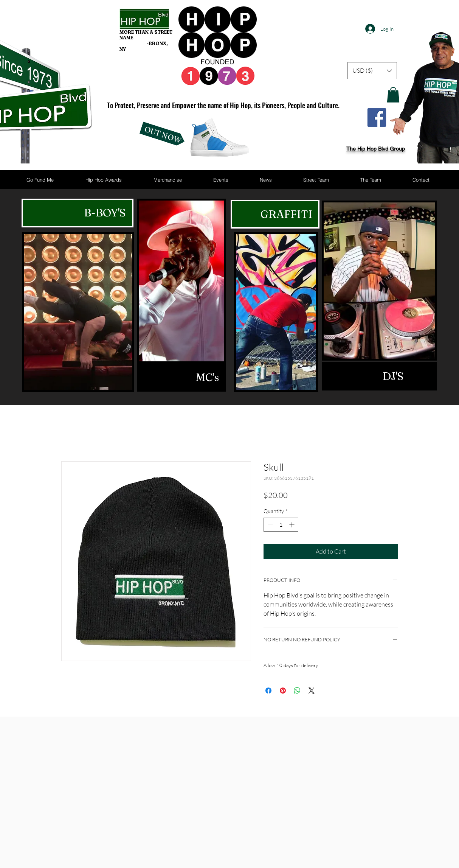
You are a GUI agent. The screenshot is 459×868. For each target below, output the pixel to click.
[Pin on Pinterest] (283, 691)
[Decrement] (269, 525)
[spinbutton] (281, 525)
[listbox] (372, 71)
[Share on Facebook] (268, 691)
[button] (372, 71)
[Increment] (292, 525)
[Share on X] (312, 691)
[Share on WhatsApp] (297, 691)
